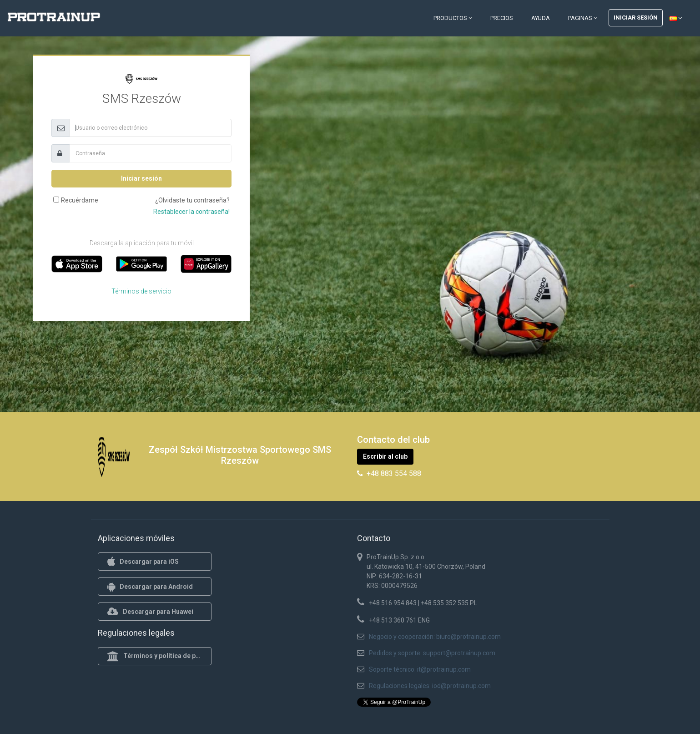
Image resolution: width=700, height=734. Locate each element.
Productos (453, 18)
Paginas (583, 18)
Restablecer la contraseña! (191, 212)
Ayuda (541, 18)
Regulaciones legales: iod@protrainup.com (430, 686)
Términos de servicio (141, 291)
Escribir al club (385, 456)
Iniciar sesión (636, 18)
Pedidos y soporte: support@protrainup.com (432, 653)
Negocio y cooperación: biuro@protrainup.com (435, 637)
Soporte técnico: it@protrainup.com (420, 669)
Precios (502, 18)
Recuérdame (80, 200)
